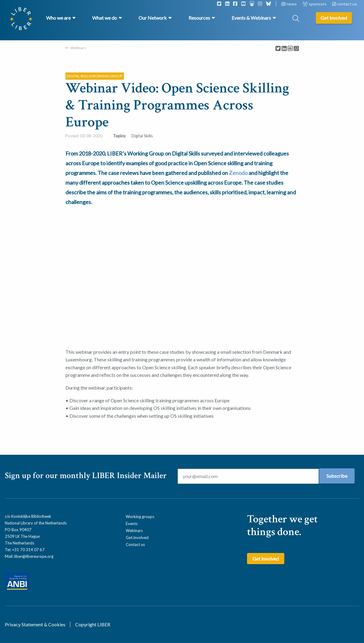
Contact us (135, 544)
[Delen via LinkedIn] (284, 49)
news (289, 4)
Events (132, 524)
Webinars (78, 48)
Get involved (137, 538)
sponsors (315, 4)
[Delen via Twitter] (278, 49)
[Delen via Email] (290, 49)
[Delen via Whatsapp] (296, 49)
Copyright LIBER (93, 624)
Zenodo (238, 173)
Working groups (140, 517)
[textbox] (182, 178)
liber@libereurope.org (34, 556)
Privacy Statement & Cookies (35, 624)
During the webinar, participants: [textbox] (99, 388)
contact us (345, 4)
